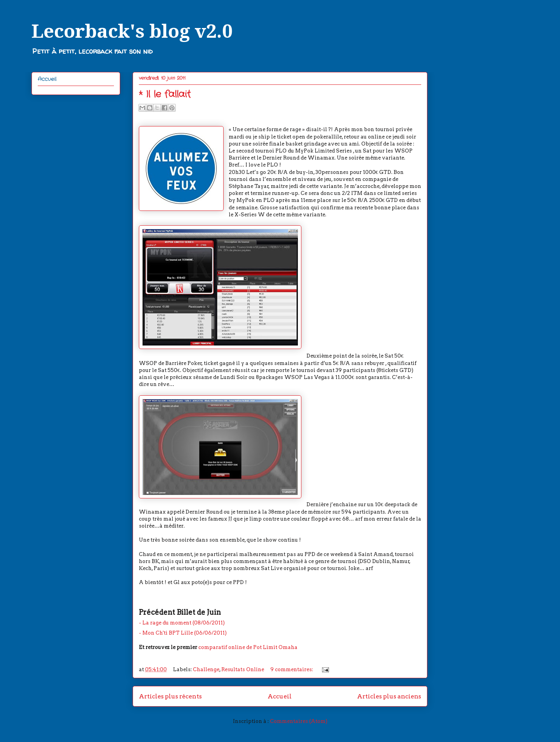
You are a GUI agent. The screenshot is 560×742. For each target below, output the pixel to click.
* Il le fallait (165, 95)
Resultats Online (243, 669)
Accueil (280, 696)
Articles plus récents (170, 696)
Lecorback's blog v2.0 (132, 31)
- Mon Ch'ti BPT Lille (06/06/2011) (183, 633)
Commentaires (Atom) (299, 721)
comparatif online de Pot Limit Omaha (248, 647)
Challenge (206, 669)
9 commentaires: (292, 669)
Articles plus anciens (389, 696)
